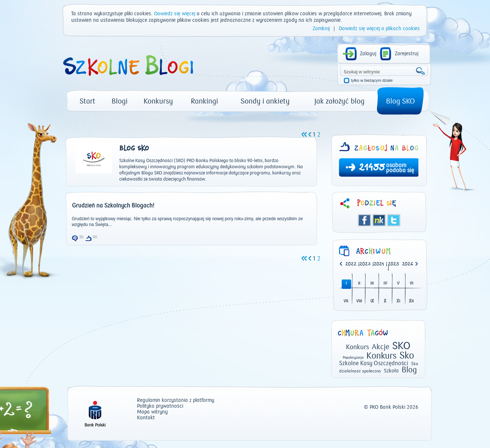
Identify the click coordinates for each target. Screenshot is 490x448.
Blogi (120, 101)
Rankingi (204, 101)
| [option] (352, 265)
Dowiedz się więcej (175, 14)
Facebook (365, 220)
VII (346, 301)
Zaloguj (368, 54)
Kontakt (146, 418)
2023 (365, 264)
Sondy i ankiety (265, 101)
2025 (394, 264)
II (359, 284)
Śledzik (379, 220)
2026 (408, 264)
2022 (351, 264)
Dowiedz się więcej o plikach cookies (379, 29)
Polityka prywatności (160, 406)
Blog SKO (400, 101)
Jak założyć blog (340, 101)
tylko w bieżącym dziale (372, 80)
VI (411, 284)
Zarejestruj (407, 54)
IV (385, 284)
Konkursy (158, 101)
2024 (379, 264)
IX (372, 301)
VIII (359, 301)
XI (398, 301)
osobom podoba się (400, 168)
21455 (372, 168)
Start (87, 101)
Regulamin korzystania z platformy (176, 401)
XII (411, 301)
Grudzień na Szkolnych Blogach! (113, 206)
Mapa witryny (152, 412)
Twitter (394, 220)
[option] (409, 265)
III (372, 284)
